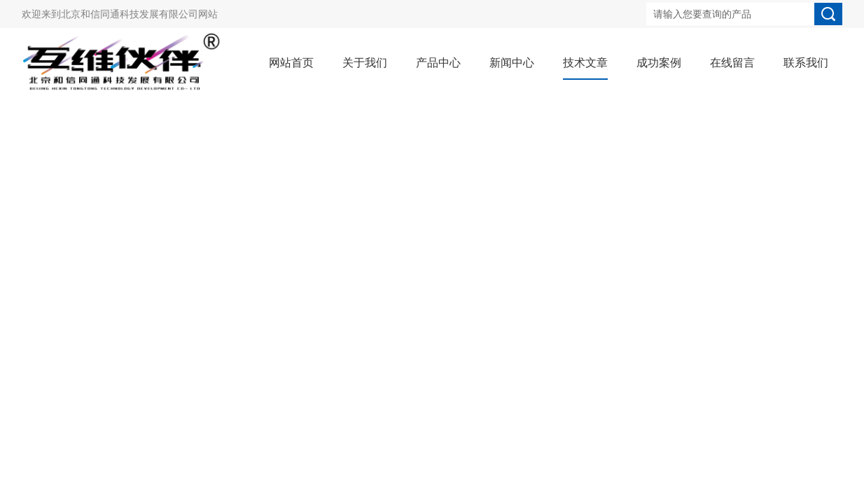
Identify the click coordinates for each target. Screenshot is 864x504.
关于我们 (365, 63)
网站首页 (291, 63)
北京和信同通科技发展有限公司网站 (139, 14)
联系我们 (806, 63)
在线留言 (732, 63)
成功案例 (659, 63)
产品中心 (438, 63)
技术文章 (585, 63)
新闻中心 (512, 63)
